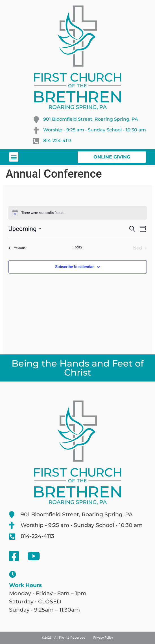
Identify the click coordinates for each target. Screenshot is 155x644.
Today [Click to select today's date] (77, 247)
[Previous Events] (17, 248)
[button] (14, 157)
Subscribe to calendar (74, 267)
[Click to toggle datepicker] (25, 229)
